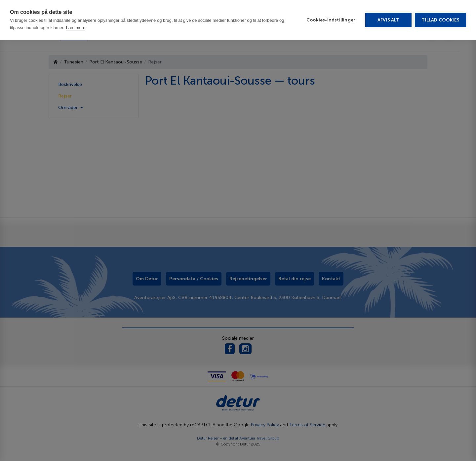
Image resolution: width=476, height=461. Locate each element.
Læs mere (76, 28)
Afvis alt (389, 20)
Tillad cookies (440, 20)
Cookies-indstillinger (331, 20)
